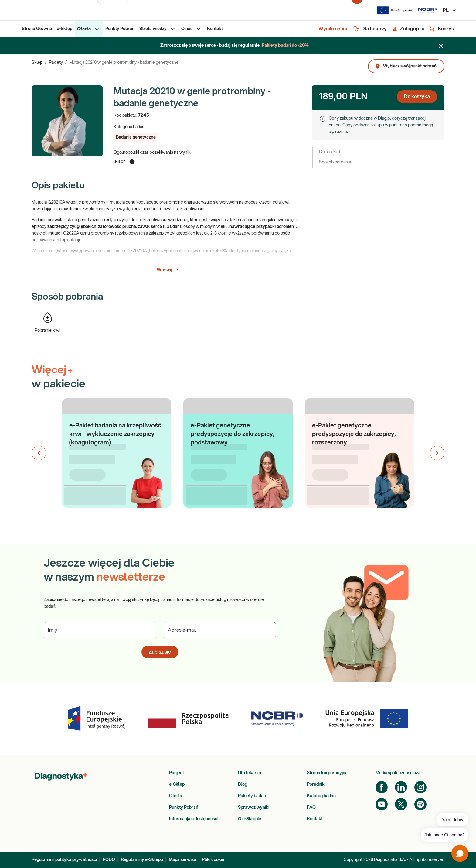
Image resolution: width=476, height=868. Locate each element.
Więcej (169, 270)
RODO (109, 860)
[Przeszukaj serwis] (224, 10)
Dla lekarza (250, 773)
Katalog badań (321, 796)
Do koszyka (417, 97)
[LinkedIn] (401, 787)
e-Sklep (177, 784)
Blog (243, 784)
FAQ (311, 808)
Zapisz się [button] (160, 652)
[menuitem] (37, 29)
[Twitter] (401, 804)
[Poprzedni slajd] (39, 453)
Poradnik (316, 784)
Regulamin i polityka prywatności (64, 860)
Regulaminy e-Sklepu (142, 860)
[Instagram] (420, 787)
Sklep (37, 63)
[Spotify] (420, 804)
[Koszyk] (442, 29)
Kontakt (315, 819)
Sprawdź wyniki (254, 808)
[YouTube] (382, 804)
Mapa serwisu (182, 860)
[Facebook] (382, 787)
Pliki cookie (213, 860)
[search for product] (357, 10)
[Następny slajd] (437, 453)
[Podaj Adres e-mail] (220, 630)
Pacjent (177, 773)
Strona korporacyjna (327, 773)
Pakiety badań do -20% (285, 46)
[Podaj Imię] (100, 630)
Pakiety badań (252, 796)
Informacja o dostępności (194, 819)
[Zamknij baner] (441, 46)
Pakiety (56, 63)
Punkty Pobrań (184, 808)
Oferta (176, 796)
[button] (136, 137)
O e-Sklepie (250, 819)
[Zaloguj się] (408, 29)
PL (450, 10)
